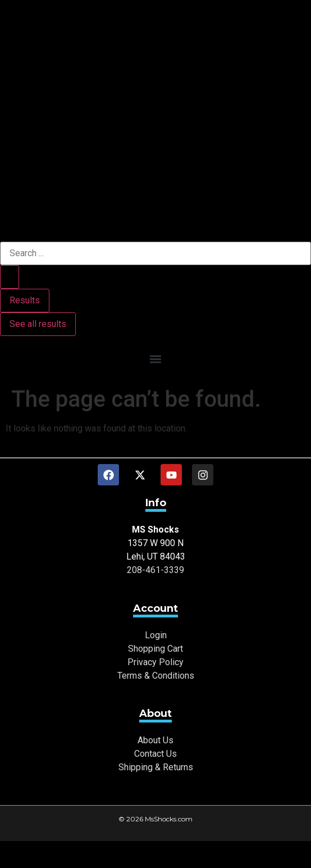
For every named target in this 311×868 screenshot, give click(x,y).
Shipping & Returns (156, 767)
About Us (155, 740)
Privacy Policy (155, 662)
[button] (155, 359)
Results (25, 300)
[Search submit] (10, 277)
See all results (38, 324)
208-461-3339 (155, 570)
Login (156, 635)
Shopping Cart (155, 649)
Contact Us (155, 754)
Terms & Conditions (156, 676)
